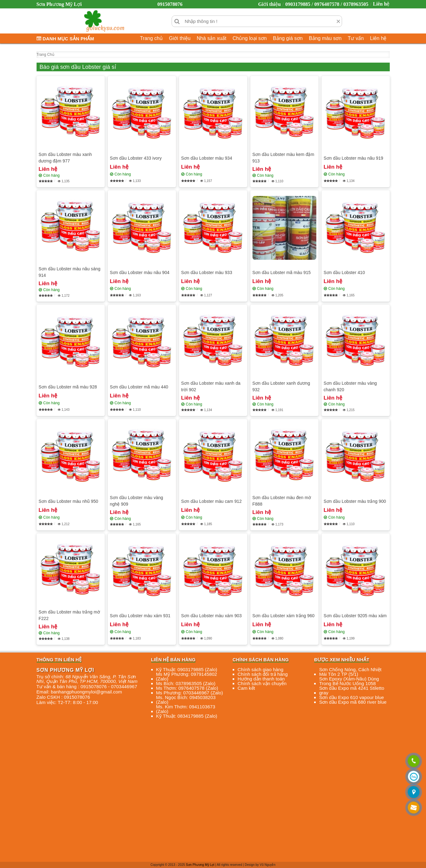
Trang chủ (151, 38)
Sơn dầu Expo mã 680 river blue (353, 702)
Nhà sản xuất (212, 38)
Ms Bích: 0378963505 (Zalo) (186, 683)
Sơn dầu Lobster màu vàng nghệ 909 (137, 501)
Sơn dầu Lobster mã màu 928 (68, 387)
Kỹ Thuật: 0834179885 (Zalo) (187, 716)
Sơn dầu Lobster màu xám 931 (140, 616)
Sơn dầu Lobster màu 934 (207, 158)
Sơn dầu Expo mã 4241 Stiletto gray (352, 690)
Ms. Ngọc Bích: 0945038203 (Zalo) (186, 700)
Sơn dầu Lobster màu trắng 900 (355, 501)
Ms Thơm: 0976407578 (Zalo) (187, 688)
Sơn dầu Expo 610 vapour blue (351, 697)
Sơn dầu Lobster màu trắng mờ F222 (70, 615)
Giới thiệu (269, 4)
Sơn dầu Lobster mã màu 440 (139, 387)
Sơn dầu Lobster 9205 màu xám (355, 616)
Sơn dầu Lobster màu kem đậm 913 (283, 158)
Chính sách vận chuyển (262, 683)
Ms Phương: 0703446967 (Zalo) (190, 693)
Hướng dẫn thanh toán (261, 679)
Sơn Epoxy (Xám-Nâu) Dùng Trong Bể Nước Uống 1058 (349, 681)
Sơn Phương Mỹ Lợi (200, 865)
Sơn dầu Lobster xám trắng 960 (284, 616)
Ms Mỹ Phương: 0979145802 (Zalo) (187, 676)
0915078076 (170, 4)
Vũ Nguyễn (268, 865)
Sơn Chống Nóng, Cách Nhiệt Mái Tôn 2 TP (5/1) (350, 672)
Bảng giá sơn (288, 38)
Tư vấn (356, 38)
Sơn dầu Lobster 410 (344, 272)
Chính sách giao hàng (261, 669)
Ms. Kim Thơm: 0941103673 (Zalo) (186, 709)
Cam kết (246, 688)
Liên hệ (381, 4)
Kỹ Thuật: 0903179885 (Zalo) (187, 669)
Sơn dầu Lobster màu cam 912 (212, 501)
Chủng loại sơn (250, 38)
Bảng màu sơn (325, 38)
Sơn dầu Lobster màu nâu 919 (354, 158)
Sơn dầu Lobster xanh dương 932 (281, 386)
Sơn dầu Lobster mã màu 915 (282, 272)
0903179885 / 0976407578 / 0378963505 (327, 4)
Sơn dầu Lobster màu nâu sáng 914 (70, 272)
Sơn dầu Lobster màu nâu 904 (140, 272)
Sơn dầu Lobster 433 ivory (136, 158)
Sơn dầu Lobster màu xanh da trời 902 (211, 386)
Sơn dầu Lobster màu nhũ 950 (69, 501)
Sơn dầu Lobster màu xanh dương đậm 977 (65, 158)
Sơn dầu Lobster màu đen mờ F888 (282, 501)
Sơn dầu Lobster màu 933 (207, 272)
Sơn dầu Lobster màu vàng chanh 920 (350, 386)
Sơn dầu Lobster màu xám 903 (212, 616)
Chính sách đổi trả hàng (263, 674)
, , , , (87, 679)
